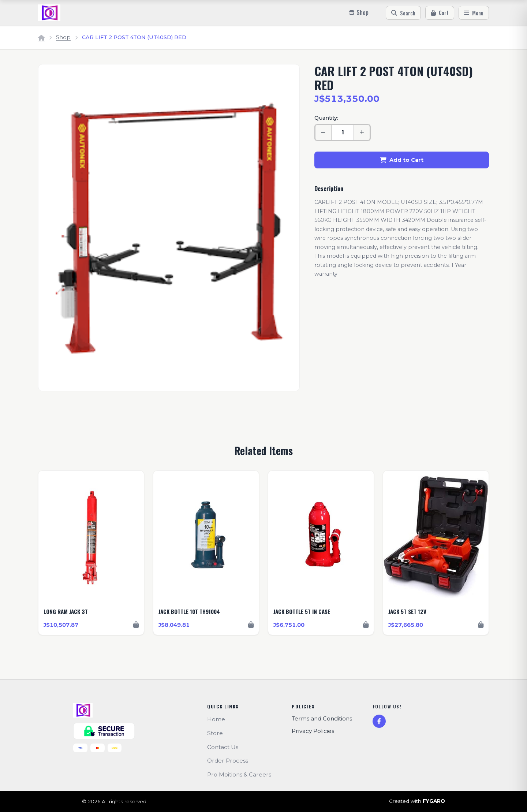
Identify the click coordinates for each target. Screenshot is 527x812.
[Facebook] (379, 721)
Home (216, 719)
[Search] (403, 13)
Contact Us (223, 747)
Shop (63, 37)
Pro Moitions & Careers (239, 774)
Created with (417, 801)
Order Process (228, 761)
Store (215, 733)
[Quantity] (343, 133)
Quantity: (326, 118)
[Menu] (474, 13)
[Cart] (440, 13)
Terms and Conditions (322, 718)
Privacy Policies (313, 731)
